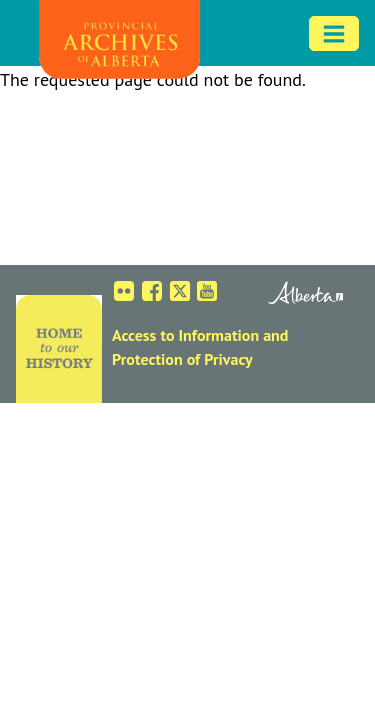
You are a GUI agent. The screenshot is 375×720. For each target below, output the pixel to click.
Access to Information (185, 335)
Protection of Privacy (182, 359)
